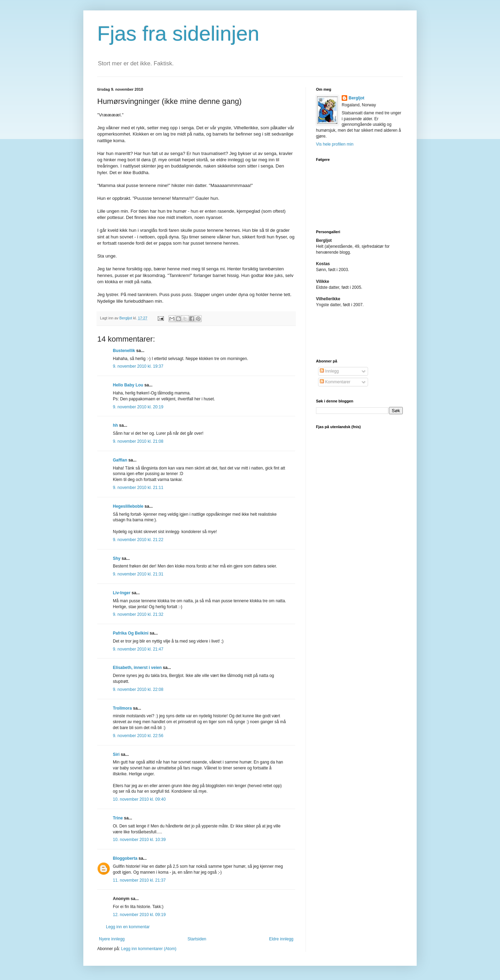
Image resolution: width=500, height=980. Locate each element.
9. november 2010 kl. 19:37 (138, 366)
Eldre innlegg (281, 939)
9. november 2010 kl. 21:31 (138, 574)
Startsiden (197, 939)
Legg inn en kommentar (128, 927)
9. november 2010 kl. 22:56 (138, 736)
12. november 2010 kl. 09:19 (139, 915)
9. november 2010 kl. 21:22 (138, 540)
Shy (117, 558)
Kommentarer (335, 382)
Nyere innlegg (112, 939)
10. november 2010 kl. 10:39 (139, 840)
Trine (118, 818)
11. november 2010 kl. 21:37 (139, 880)
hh (115, 425)
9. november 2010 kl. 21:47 (138, 649)
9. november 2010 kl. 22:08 (138, 689)
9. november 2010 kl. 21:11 (138, 488)
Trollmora (122, 708)
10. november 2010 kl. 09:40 (139, 799)
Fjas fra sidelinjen (178, 34)
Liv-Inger (122, 593)
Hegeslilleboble (128, 506)
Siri (116, 754)
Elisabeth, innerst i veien (137, 668)
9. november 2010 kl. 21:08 (138, 441)
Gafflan (120, 460)
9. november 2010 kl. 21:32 (138, 614)
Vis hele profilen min (335, 144)
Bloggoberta (125, 858)
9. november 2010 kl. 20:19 (138, 407)
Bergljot (356, 98)
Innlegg (329, 371)
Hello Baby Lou (128, 385)
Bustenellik (124, 351)
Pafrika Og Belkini (131, 633)
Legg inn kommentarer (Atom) (149, 949)
